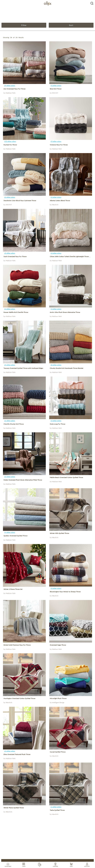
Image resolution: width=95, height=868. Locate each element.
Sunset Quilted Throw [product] (58, 752)
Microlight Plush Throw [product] (58, 698)
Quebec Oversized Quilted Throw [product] (15, 536)
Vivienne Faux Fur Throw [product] (59, 145)
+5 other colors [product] (56, 85)
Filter (24, 25)
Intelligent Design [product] (58, 703)
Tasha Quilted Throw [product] (57, 810)
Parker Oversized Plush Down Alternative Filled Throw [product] (23, 480)
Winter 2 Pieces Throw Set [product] (13, 589)
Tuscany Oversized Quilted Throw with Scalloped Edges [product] (23, 368)
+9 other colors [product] (10, 85)
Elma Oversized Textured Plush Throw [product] (17, 754)
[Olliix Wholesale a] (92, 3)
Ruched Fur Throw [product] (10, 145)
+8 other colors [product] (56, 365)
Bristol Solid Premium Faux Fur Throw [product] (17, 645)
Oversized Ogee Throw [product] (58, 645)
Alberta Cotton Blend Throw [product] (60, 201)
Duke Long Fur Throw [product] (58, 424)
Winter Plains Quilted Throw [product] (14, 808)
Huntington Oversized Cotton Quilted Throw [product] (19, 698)
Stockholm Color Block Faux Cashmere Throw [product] (20, 201)
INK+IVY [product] (55, 93)
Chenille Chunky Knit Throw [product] (14, 424)
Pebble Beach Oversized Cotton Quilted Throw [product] (66, 477)
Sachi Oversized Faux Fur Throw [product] (15, 256)
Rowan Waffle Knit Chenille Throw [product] (16, 312)
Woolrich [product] (55, 205)
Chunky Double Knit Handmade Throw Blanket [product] (67, 368)
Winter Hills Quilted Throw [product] (59, 533)
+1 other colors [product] (56, 807)
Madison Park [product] (11, 93)
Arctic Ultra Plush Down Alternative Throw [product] (65, 312)
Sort (71, 25)
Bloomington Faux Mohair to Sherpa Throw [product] (65, 592)
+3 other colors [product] (10, 197)
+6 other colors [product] (10, 421)
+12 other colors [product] (10, 141)
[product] (24, 63)
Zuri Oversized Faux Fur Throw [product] (15, 89)
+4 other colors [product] (10, 309)
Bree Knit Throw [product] (56, 89)
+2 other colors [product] (56, 197)
